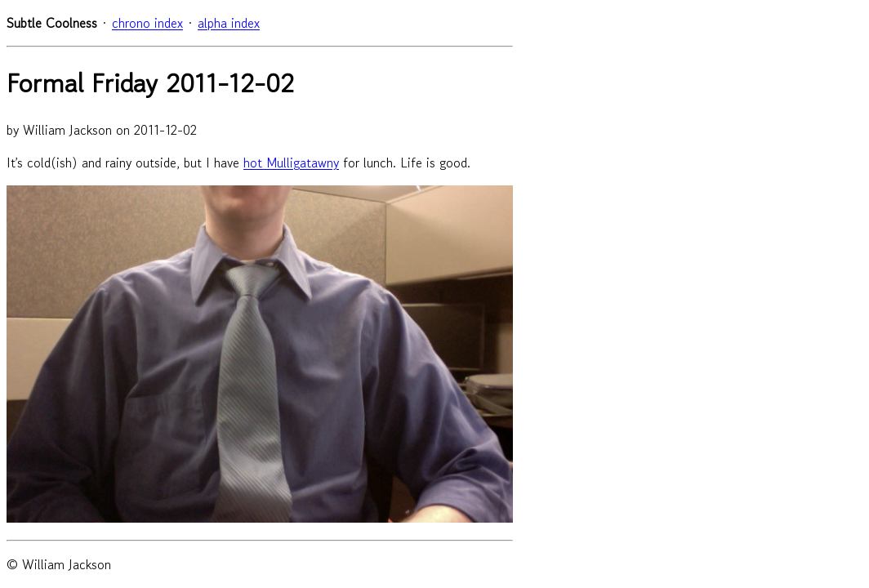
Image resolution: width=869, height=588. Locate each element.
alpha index (229, 23)
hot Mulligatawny (291, 163)
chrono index (147, 23)
